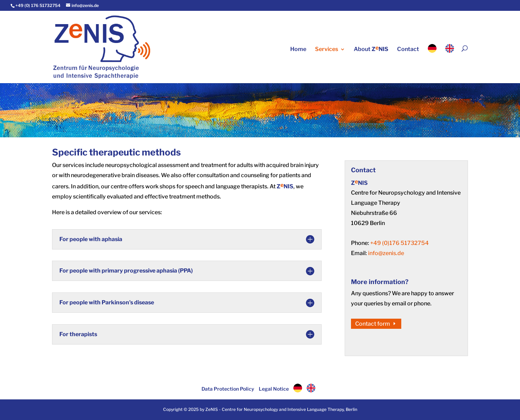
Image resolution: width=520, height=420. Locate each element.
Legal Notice (274, 389)
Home (298, 50)
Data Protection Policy (228, 389)
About (371, 49)
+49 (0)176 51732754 (400, 243)
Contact (408, 50)
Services (327, 50)
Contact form (373, 324)
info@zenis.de (386, 253)
